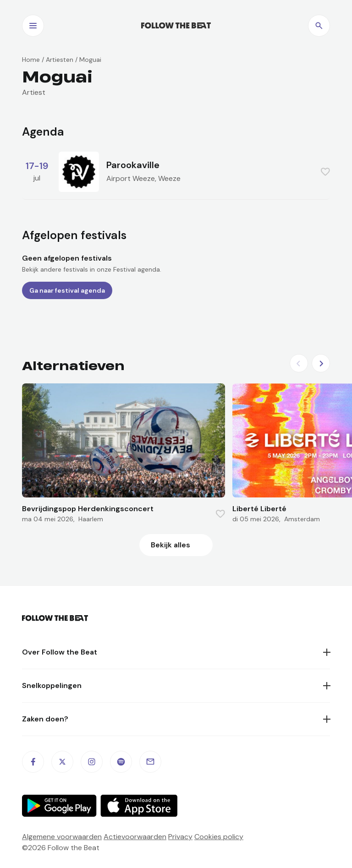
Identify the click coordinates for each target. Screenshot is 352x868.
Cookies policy (219, 837)
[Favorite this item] (325, 172)
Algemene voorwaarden (62, 837)
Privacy (180, 837)
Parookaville (133, 165)
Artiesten (60, 60)
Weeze (169, 178)
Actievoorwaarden (135, 837)
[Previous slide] (299, 363)
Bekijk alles (170, 545)
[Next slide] (321, 363)
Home (31, 60)
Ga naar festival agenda (67, 290)
